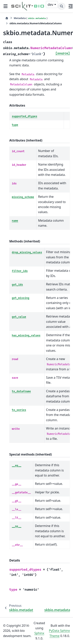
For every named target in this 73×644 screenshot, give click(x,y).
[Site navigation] (5, 6)
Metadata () (31, 18)
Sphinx (39, 633)
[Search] (62, 6)
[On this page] (71, 6)
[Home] (7, 18)
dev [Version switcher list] (50, 4)
